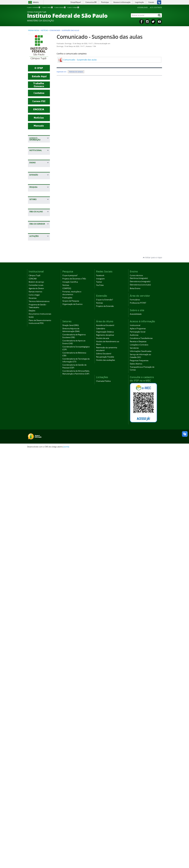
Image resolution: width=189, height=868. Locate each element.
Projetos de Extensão (36, 367)
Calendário (36, 557)
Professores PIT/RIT (36, 637)
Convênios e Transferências (38, 166)
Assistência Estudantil (36, 552)
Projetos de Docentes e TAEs (39, 391)
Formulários (36, 632)
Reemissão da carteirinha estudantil (37, 593)
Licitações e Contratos (36, 181)
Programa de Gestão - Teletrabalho (37, 287)
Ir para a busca (60, 7)
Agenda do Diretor (39, 260)
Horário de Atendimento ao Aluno (38, 583)
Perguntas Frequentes (36, 210)
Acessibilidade (142, 7)
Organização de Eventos (72, 721)
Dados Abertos (38, 215)
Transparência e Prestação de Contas (38, 222)
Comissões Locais (39, 255)
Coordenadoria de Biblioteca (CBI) (39, 499)
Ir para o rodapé (73, 7)
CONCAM (35, 246)
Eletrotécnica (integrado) (140, 699)
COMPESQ (36, 405)
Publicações (36, 419)
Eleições (35, 294)
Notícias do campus (76, 72)
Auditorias (36, 161)
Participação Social (40, 156)
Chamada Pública (39, 656)
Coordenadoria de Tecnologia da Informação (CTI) (39, 508)
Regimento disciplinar (36, 570)
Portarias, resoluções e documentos (37, 412)
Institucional (37, 145)
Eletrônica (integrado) (139, 696)
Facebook (100, 693)
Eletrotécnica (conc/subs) (140, 702)
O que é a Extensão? (35, 355)
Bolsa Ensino (37, 337)
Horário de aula (38, 576)
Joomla (66, 864)
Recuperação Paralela (37, 606)
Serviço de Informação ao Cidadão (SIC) (38, 201)
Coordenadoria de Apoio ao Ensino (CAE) (39, 481)
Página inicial (34, 30)
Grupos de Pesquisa (36, 425)
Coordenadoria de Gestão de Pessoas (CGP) (39, 518)
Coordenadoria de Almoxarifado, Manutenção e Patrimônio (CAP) (39, 529)
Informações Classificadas (37, 192)
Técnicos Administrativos (38, 278)
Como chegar (37, 268)
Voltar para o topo (152, 675)
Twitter (99, 699)
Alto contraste (156, 7)
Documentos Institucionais (37, 300)
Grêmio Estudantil (39, 600)
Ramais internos (38, 264)
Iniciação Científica (40, 396)
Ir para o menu (47, 7)
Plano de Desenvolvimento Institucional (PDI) (39, 313)
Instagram (100, 696)
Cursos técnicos (38, 333)
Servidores (36, 187)
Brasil (36, 2)
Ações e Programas (36, 151)
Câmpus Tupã (37, 242)
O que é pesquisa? (39, 385)
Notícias (44, 30)
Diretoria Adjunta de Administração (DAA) (39, 461)
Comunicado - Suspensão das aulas (100, 37)
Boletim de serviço (39, 251)
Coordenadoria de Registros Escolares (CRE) (39, 471)
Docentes (35, 273)
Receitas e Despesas (36, 174)
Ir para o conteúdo (34, 7)
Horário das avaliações (36, 613)
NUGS (34, 306)
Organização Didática (37, 563)
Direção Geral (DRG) (71, 743)
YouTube (100, 702)
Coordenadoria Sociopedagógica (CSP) (39, 491)
